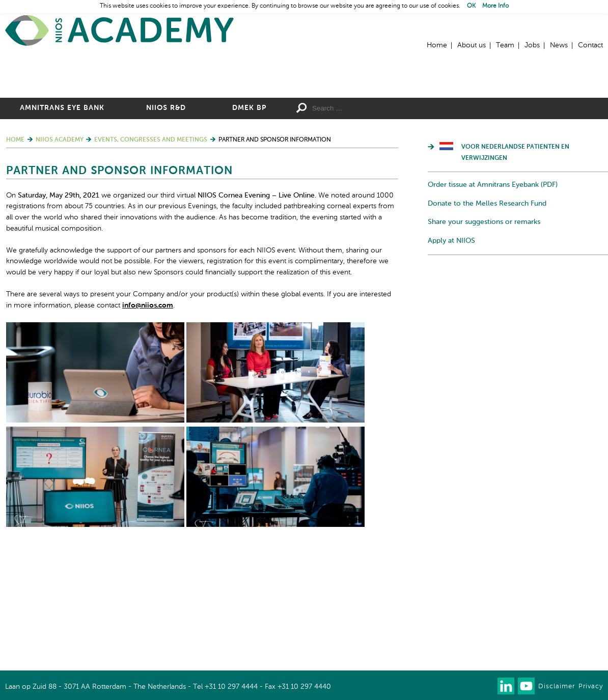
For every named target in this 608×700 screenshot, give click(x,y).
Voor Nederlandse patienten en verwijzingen (515, 264)
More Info (495, 6)
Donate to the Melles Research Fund (487, 314)
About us (472, 45)
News (559, 45)
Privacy (591, 687)
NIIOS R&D (166, 219)
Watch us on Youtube (526, 686)
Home (120, 31)
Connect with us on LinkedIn (506, 686)
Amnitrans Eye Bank (62, 219)
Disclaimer (557, 687)
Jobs (532, 45)
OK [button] (471, 6)
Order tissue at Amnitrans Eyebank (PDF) (493, 296)
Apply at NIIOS (451, 351)
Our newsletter (486, 686)
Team (505, 45)
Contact (590, 45)
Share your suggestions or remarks (484, 333)
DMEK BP (249, 219)
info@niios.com (148, 416)
